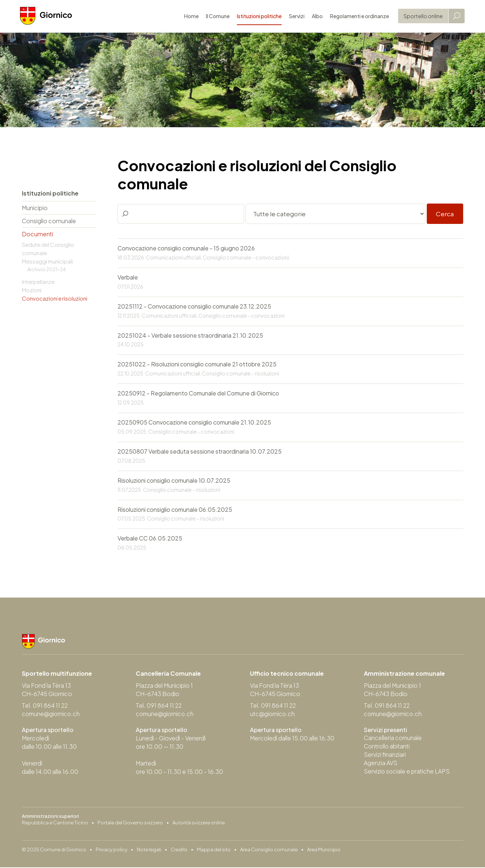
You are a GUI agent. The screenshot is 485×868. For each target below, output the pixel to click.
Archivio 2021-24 (47, 269)
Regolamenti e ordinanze (358, 16)
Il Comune (216, 16)
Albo (315, 16)
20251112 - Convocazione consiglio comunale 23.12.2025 (194, 307)
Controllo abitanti (387, 747)
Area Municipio (324, 850)
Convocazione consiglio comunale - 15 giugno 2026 (186, 248)
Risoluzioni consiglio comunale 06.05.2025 (175, 510)
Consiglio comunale (49, 221)
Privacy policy (112, 850)
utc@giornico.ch (273, 715)
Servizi (295, 16)
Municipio (35, 208)
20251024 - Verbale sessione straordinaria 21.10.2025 (190, 336)
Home (190, 16)
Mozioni (32, 290)
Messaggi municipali (47, 261)
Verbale (128, 278)
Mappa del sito (214, 850)
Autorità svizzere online (199, 823)
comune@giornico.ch (52, 715)
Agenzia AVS (381, 764)
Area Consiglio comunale (269, 850)
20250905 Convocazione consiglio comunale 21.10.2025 (194, 423)
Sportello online (421, 16)
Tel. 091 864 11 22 (45, 706)
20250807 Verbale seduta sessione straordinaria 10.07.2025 (200, 452)
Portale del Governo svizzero (130, 823)
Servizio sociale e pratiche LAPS (407, 772)
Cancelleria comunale (393, 739)
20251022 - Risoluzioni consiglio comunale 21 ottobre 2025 (197, 365)
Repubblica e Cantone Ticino (55, 823)
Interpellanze (38, 282)
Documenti (37, 234)
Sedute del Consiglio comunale (48, 249)
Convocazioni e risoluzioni (55, 298)
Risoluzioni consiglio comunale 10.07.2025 (174, 481)
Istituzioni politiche (257, 16)
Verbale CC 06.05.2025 (150, 539)
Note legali (149, 850)
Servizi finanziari (385, 756)
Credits (179, 850)
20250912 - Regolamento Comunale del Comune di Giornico (198, 394)
